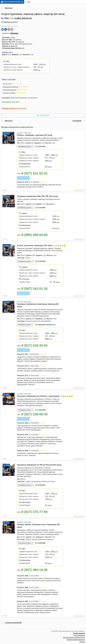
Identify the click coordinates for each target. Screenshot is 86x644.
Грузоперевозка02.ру (13, 2)
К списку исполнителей (13, 623)
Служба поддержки (79, 633)
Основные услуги (24, 146)
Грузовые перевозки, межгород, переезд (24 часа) (38, 305)
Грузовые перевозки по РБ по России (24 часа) (39, 465)
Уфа (5, 190)
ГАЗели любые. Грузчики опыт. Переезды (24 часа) (38, 526)
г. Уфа (28, 2)
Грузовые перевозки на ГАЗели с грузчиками (40, 396)
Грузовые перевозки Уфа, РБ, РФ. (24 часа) (37, 196)
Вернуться (9, 8)
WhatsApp (14, 33)
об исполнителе (14, 108)
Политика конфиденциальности (76, 640)
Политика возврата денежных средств (74, 638)
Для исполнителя (43, 115)
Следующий (77, 121)
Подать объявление (79, 635)
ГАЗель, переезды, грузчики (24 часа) (35, 135)
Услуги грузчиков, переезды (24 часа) (40, 245)
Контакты (82, 642)
